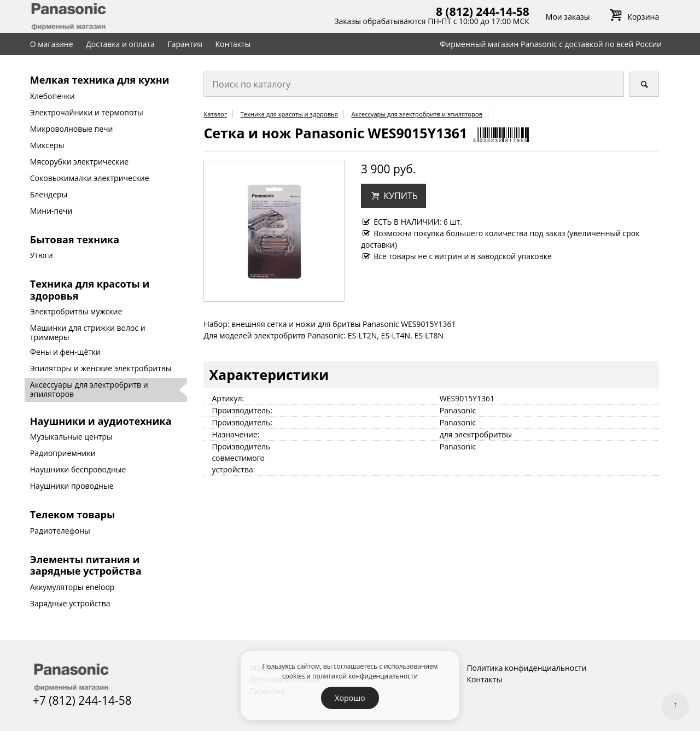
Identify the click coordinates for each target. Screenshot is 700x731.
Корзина (632, 17)
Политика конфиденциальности (526, 668)
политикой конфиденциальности (365, 676)
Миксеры (47, 145)
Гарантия (185, 44)
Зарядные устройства (70, 603)
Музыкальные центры (71, 437)
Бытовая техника (75, 239)
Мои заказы (568, 17)
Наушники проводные (72, 486)
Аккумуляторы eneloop (72, 587)
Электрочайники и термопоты (87, 112)
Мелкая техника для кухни (100, 80)
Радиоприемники (63, 453)
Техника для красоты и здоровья (90, 290)
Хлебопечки (52, 96)
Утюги (42, 255)
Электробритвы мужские (76, 311)
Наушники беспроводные (78, 469)
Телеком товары (72, 514)
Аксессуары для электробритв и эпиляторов (89, 389)
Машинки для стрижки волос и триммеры (88, 332)
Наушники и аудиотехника (101, 421)
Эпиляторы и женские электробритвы (101, 368)
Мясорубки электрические (79, 162)
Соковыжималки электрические (90, 178)
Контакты (233, 44)
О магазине (52, 44)
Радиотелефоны (60, 531)
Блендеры (49, 194)
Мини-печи (51, 211)
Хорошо (350, 698)
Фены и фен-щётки (65, 352)
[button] (393, 196)
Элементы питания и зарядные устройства (86, 565)
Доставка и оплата (120, 44)
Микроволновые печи (72, 129)
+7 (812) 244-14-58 (82, 700)
